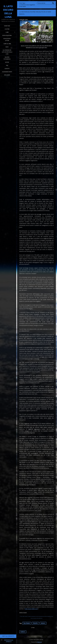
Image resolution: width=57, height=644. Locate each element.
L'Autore (7, 29)
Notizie (7, 62)
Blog (7, 47)
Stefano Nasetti (23, 613)
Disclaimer (7, 75)
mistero (43, 623)
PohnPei (35, 623)
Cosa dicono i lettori (7, 40)
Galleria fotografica (7, 58)
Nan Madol (27, 623)
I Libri (7, 32)
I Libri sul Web (7, 44)
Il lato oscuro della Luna (31, 609)
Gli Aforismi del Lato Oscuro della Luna (7, 52)
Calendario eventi (7, 72)
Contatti (7, 69)
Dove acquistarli (7, 35)
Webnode (39, 642)
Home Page (7, 26)
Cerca (53, 3)
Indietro (23, 632)
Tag (20, 623)
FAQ (7, 65)
